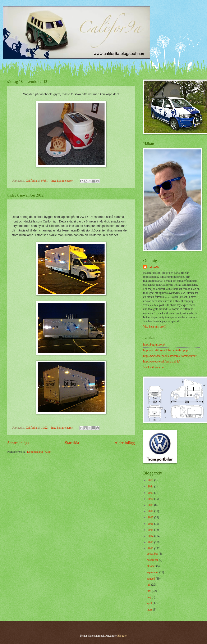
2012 (151, 548)
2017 (151, 517)
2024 (151, 487)
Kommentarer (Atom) (40, 452)
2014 (151, 536)
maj (149, 597)
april (150, 603)
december (153, 554)
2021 (151, 493)
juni (149, 591)
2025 (151, 480)
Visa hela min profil (155, 327)
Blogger (122, 636)
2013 (151, 542)
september (153, 572)
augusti (151, 579)
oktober (152, 566)
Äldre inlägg (125, 443)
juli (149, 585)
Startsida (72, 443)
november (153, 560)
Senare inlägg (18, 443)
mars (150, 610)
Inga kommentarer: (63, 181)
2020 (151, 499)
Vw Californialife (153, 367)
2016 (151, 524)
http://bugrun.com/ (154, 345)
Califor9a (153, 267)
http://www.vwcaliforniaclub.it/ (161, 362)
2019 (151, 505)
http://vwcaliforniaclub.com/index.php (165, 350)
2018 (151, 511)
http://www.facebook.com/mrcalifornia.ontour (170, 356)
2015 (151, 530)
